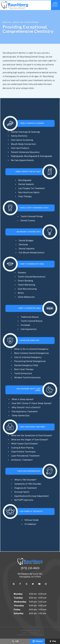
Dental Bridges (26, 241)
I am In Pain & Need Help (29, 340)
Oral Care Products (20, 148)
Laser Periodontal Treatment (25, 456)
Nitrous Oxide (32, 520)
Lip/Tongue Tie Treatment (32, 188)
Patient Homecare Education (25, 152)
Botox (21, 293)
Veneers (22, 273)
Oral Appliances (29, 329)
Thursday (19, 606)
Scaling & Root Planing (22, 448)
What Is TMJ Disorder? (25, 480)
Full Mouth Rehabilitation (32, 253)
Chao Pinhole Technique (23, 452)
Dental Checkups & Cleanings (26, 132)
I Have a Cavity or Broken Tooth (34, 208)
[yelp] (27, 584)
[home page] (15, 5)
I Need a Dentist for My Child (28, 172)
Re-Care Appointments (22, 160)
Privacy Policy (34, 633)
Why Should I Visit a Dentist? (26, 408)
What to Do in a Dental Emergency (31, 349)
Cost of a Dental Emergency (28, 357)
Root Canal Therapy (24, 369)
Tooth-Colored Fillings (32, 217)
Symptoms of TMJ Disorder (28, 484)
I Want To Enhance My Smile (32, 264)
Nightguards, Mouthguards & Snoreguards (32, 156)
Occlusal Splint (22, 492)
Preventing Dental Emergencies (30, 361)
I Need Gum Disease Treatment (32, 427)
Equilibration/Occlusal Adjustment (32, 496)
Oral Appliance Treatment (25, 412)
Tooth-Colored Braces (32, 321)
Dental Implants (27, 249)
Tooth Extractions (23, 374)
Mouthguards (25, 180)
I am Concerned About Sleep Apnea (28, 390)
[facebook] (20, 584)
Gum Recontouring (27, 289)
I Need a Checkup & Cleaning (32, 123)
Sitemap (24, 633)
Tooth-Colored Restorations (32, 277)
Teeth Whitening (26, 285)
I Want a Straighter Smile (29, 308)
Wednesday (20, 602)
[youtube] (39, 584)
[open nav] (56, 5)
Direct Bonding (25, 281)
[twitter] (33, 584)
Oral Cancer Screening (22, 140)
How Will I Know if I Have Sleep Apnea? (32, 403)
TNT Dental (40, 635)
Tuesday (18, 598)
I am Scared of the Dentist (31, 511)
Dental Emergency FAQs (26, 365)
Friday (17, 610)
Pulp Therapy (25, 197)
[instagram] (46, 584)
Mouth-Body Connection (23, 144)
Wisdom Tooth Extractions (27, 378)
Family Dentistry (19, 136)
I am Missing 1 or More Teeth (28, 232)
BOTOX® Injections (24, 500)
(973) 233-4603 (30, 568)
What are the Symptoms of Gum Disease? (32, 436)
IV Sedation (30, 524)
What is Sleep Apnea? (23, 399)
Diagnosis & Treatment (26, 488)
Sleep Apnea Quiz (21, 416)
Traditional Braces (30, 317)
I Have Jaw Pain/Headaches (29, 471)
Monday (18, 594)
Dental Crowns (28, 221)
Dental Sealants (26, 184)
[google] (14, 584)
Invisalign (25, 325)
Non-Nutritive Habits (29, 193)
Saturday (19, 614)
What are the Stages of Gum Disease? (30, 440)
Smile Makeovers (26, 297)
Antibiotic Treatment (22, 460)
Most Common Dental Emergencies (32, 353)
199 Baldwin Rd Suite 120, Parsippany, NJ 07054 (30, 575)
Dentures (23, 245)
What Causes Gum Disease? (25, 444)
